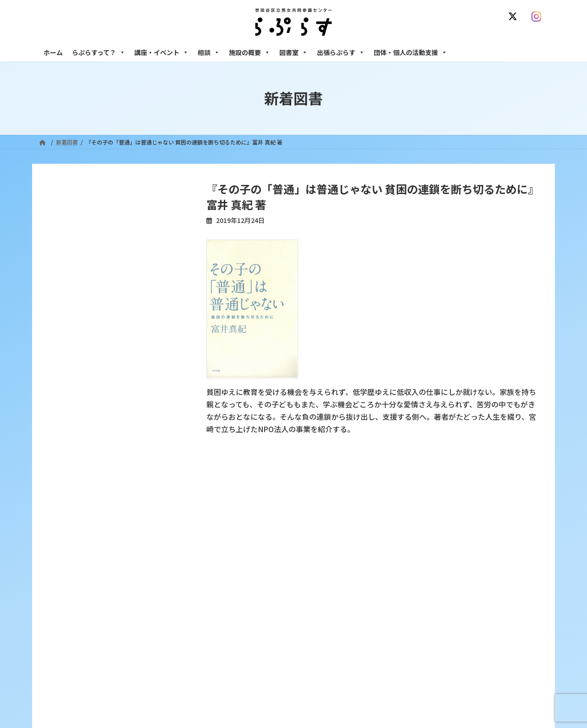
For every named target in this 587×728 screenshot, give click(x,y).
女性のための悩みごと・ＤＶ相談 (440, 553)
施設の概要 (249, 52)
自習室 (407, 672)
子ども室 (410, 688)
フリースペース (417, 657)
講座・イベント (161, 52)
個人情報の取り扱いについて (504, 498)
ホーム (53, 52)
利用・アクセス (243, 569)
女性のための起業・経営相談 (434, 625)
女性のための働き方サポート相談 (440, 569)
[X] (515, 17)
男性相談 (410, 609)
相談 (209, 52)
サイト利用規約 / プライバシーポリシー (339, 498)
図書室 (293, 52)
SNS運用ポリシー (428, 498)
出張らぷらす (341, 52)
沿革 (230, 553)
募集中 (233, 601)
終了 (230, 617)
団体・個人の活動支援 (410, 52)
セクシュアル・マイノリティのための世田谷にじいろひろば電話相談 (473, 589)
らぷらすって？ (99, 52)
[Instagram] (538, 17)
